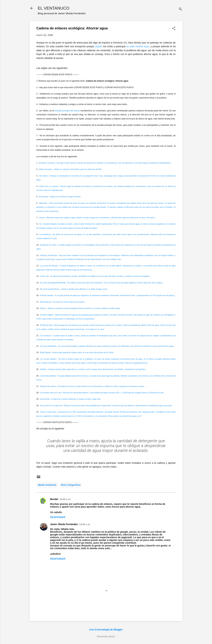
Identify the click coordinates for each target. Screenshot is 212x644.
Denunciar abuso (106, 636)
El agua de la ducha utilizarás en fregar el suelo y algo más (76, 399)
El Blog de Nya (47, 325)
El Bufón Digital (47, 315)
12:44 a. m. (85, 524)
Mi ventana (44, 197)
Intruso (42, 218)
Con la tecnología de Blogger (106, 630)
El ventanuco (46, 336)
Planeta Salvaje (47, 295)
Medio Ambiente (47, 485)
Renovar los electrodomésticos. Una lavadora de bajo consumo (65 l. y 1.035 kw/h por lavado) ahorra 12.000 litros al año (113, 393)
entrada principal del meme (67, 111)
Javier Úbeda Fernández (64, 524)
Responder (58, 517)
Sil (40, 224)
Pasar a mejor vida (48, 412)
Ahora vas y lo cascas (49, 186)
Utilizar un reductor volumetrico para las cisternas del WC (78, 169)
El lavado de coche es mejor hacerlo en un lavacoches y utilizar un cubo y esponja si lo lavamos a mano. (101, 386)
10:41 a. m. (65, 499)
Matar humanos (46, 169)
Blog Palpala (45, 352)
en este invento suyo (138, 46)
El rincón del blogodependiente (53, 283)
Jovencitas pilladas (48, 376)
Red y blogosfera (71, 485)
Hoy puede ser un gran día (51, 406)
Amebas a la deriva (47, 163)
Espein (43, 308)
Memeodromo (46, 302)
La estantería (45, 234)
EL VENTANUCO (54, 8)
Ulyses (99, 46)
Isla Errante (45, 399)
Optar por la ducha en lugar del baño (65, 197)
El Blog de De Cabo (48, 245)
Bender (54, 499)
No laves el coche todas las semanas (69, 302)
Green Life (44, 276)
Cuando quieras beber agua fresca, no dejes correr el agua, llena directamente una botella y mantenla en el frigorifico (97, 369)
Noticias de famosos (49, 255)
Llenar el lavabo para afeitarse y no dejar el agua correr (84, 289)
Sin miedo (43, 176)
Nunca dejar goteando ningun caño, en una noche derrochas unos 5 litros (83, 352)
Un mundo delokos (48, 359)
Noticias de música (48, 386)
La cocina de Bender (49, 266)
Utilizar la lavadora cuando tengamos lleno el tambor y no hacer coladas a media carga (84, 308)
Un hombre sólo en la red (51, 393)
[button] (174, 29)
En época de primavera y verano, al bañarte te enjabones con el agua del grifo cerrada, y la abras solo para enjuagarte (100, 276)
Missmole (43, 203)
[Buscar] (181, 9)
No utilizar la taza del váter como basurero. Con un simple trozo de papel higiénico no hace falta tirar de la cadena (115, 283)
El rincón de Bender (48, 346)
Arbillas (43, 369)
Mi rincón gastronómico (50, 289)
